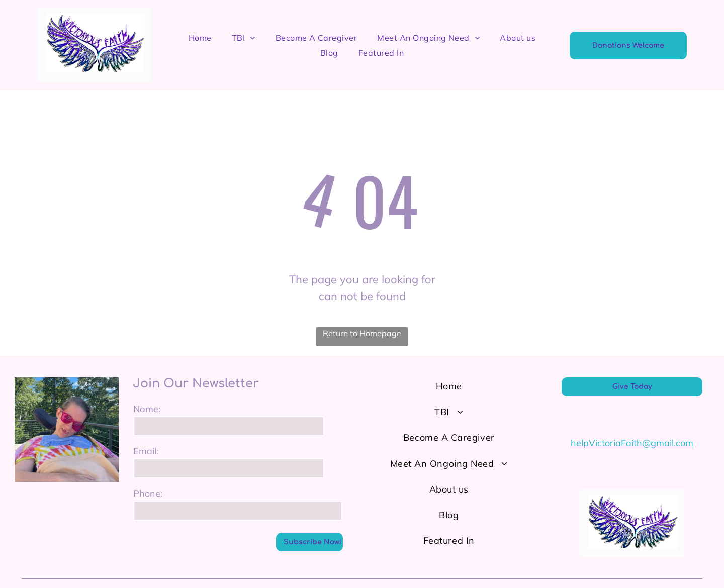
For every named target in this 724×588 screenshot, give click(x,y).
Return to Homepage (362, 333)
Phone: (148, 493)
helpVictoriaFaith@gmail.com (632, 443)
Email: (146, 451)
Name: (147, 409)
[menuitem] (200, 38)
